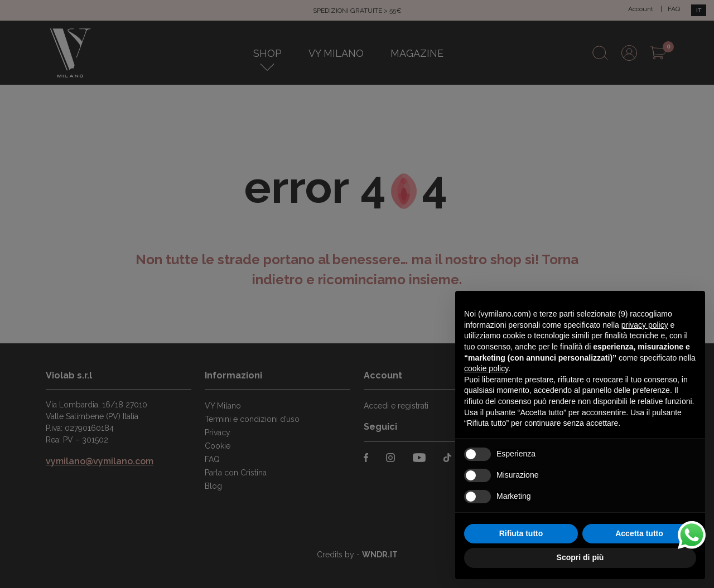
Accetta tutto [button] (639, 533)
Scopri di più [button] (580, 557)
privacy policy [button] (645, 325)
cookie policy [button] (486, 368)
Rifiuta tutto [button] (521, 533)
